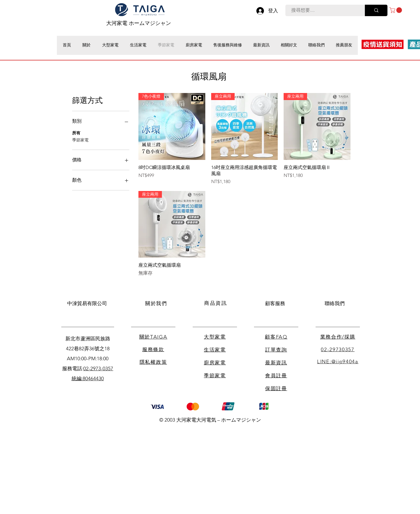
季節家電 (80, 140)
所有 (76, 133)
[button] (396, 10)
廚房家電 (215, 363)
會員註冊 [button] (276, 376)
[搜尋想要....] (322, 10)
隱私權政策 (153, 362)
